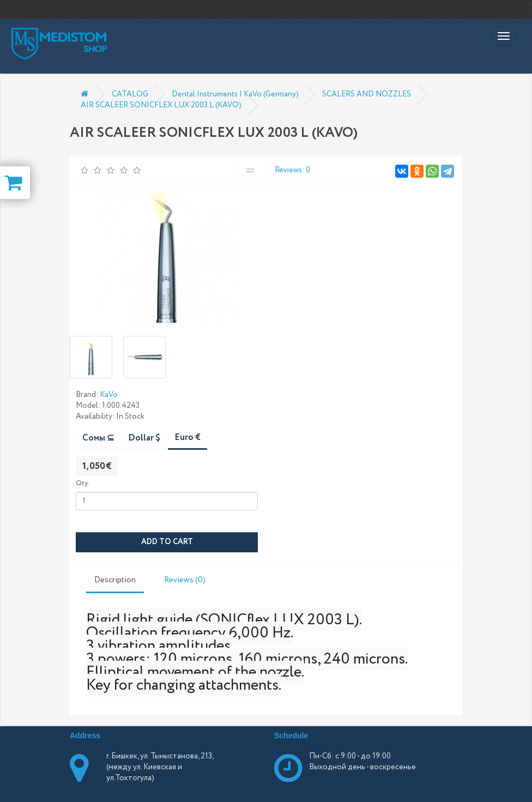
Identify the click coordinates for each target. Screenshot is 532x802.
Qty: (83, 483)
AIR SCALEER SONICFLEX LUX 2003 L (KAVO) (161, 105)
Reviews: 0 (292, 170)
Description (115, 580)
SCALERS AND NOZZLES (367, 94)
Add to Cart (167, 542)
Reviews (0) (185, 580)
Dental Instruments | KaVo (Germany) (235, 94)
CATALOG (130, 94)
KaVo (109, 395)
